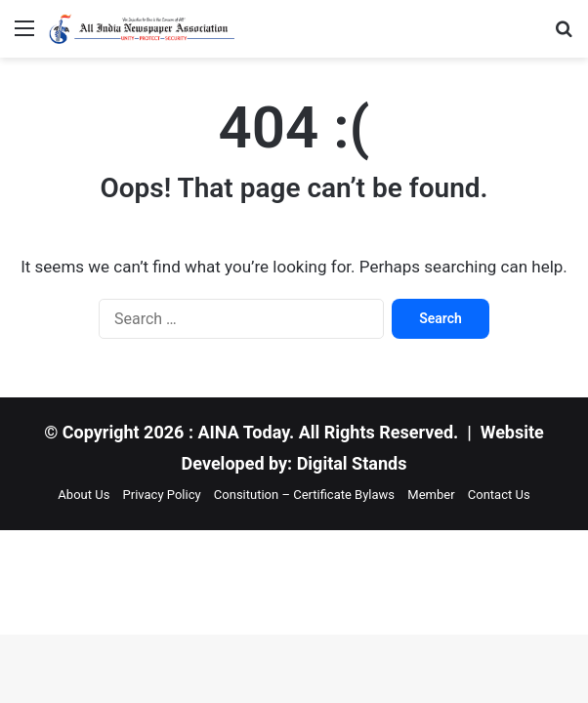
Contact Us (499, 495)
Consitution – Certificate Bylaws (304, 495)
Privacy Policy (162, 495)
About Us (84, 495)
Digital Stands (352, 463)
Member (431, 495)
